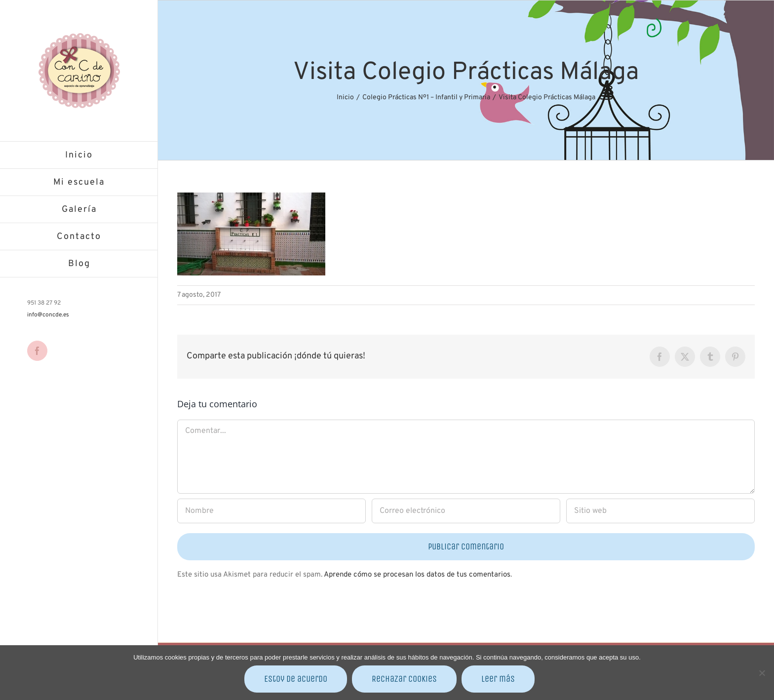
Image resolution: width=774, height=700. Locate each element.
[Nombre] (271, 511)
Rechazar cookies (404, 679)
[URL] (660, 511)
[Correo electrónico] (466, 511)
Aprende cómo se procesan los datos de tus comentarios (417, 575)
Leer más (498, 679)
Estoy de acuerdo (296, 679)
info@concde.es (48, 315)
